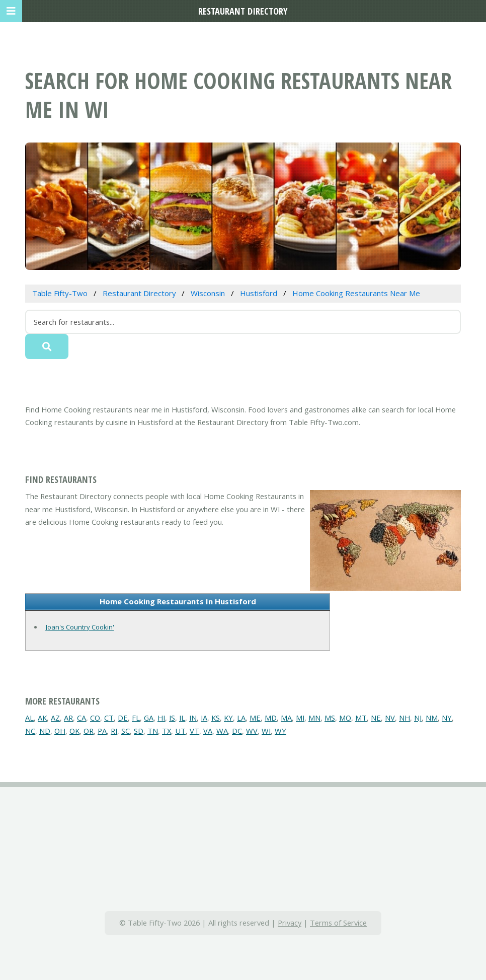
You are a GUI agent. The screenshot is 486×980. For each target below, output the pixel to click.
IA (204, 718)
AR (68, 718)
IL (182, 718)
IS (172, 718)
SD (139, 731)
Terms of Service (338, 923)
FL (136, 718)
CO (95, 718)
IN (193, 718)
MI (300, 718)
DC (237, 731)
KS (216, 718)
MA (286, 718)
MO (345, 718)
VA (208, 731)
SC (126, 731)
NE (376, 718)
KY (228, 718)
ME (255, 718)
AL (29, 718)
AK (42, 718)
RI (114, 731)
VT (194, 731)
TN (153, 731)
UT (180, 731)
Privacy (290, 923)
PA (102, 731)
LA (241, 718)
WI (266, 731)
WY (280, 731)
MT (361, 718)
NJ (418, 718)
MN (314, 718)
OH (60, 731)
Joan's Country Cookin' (80, 627)
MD (271, 718)
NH (404, 718)
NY (447, 718)
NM (432, 718)
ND (45, 731)
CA (82, 718)
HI (161, 718)
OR (89, 731)
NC (30, 731)
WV (252, 731)
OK (74, 731)
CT (109, 718)
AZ (55, 718)
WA (222, 731)
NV (390, 718)
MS (330, 718)
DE (123, 718)
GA (149, 718)
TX (167, 731)
